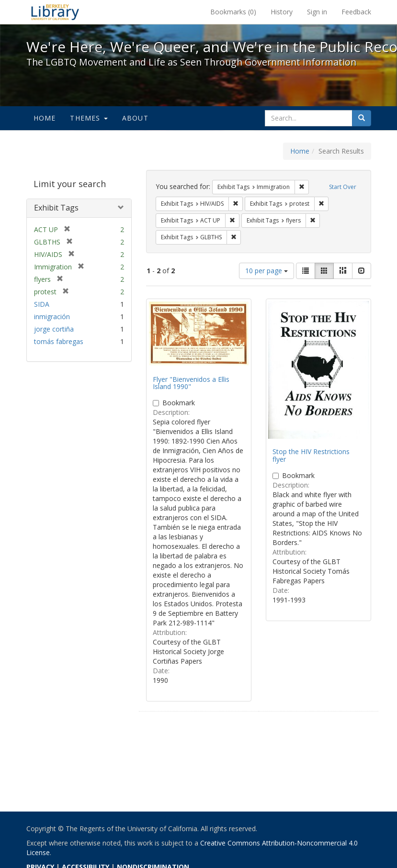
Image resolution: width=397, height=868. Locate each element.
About (135, 118)
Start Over (343, 187)
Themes (89, 118)
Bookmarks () (233, 12)
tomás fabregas (59, 341)
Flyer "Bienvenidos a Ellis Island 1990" (191, 383)
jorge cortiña (54, 329)
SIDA (42, 304)
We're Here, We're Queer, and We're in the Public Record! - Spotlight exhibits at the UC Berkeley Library (55, 12)
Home (45, 118)
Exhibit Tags (56, 208)
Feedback (356, 12)
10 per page (267, 271)
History (282, 12)
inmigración (52, 317)
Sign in (317, 12)
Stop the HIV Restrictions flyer (311, 455)
